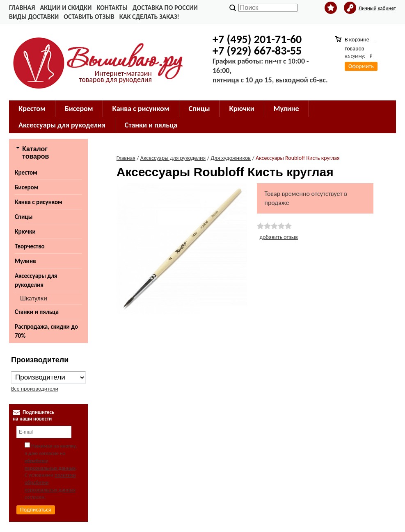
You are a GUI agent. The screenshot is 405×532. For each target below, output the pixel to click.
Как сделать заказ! (149, 17)
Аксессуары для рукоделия (36, 280)
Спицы (24, 217)
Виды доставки (34, 17)
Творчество (30, 246)
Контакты (112, 8)
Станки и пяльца (37, 312)
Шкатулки (34, 298)
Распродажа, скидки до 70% (46, 331)
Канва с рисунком (39, 202)
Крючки (25, 232)
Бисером (26, 187)
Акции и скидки (66, 8)
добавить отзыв (279, 237)
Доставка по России (165, 8)
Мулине (25, 261)
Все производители (35, 389)
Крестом (26, 173)
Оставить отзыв (89, 17)
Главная (22, 8)
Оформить (361, 66)
